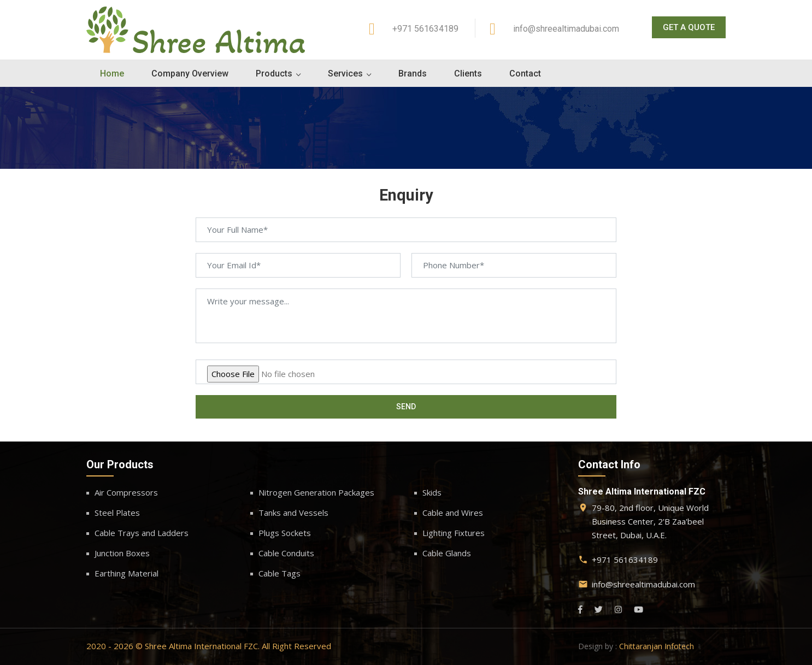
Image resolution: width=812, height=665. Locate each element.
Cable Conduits (286, 553)
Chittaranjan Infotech (657, 646)
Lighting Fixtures (454, 533)
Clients (468, 73)
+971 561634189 (425, 29)
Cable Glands (447, 553)
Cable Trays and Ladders (142, 533)
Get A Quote (689, 27)
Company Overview (190, 73)
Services (345, 73)
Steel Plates (117, 513)
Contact (525, 73)
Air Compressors (126, 492)
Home (112, 73)
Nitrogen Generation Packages (316, 492)
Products (274, 73)
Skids (432, 492)
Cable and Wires (453, 513)
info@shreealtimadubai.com (566, 29)
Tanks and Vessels (293, 513)
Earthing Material (126, 573)
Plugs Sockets (285, 533)
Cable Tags (280, 573)
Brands (413, 73)
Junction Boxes (122, 553)
